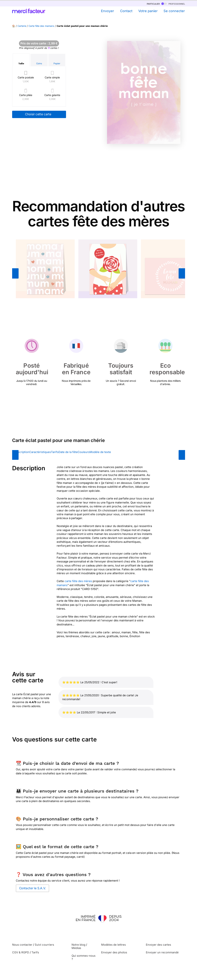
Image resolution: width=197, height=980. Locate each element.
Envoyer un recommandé (162, 952)
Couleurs (84, 452)
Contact (126, 11)
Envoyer (108, 11)
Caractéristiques (40, 452)
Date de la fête (68, 452)
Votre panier (148, 11)
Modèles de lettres (113, 945)
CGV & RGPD (21, 952)
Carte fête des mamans (41, 26)
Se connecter (174, 11)
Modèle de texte (100, 452)
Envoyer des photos (114, 952)
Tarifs (55, 452)
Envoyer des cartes (158, 945)
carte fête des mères (78, 581)
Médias (76, 948)
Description (22, 452)
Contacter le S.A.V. (32, 888)
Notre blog (78, 945)
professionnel (173, 4)
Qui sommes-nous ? (84, 957)
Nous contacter (22, 945)
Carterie (22, 26)
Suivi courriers (44, 945)
